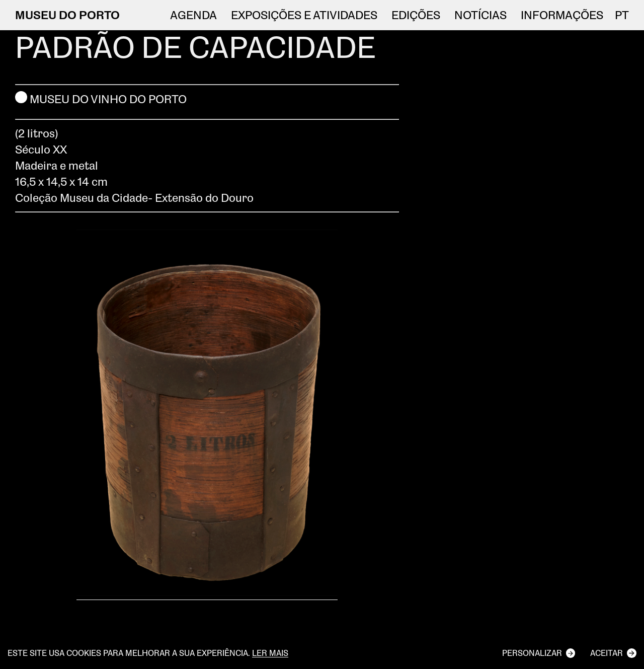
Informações (562, 15)
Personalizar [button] (532, 653)
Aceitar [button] (607, 653)
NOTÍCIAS (480, 15)
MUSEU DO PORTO (67, 15)
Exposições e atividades (304, 15)
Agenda (193, 15)
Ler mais (270, 653)
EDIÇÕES (416, 15)
